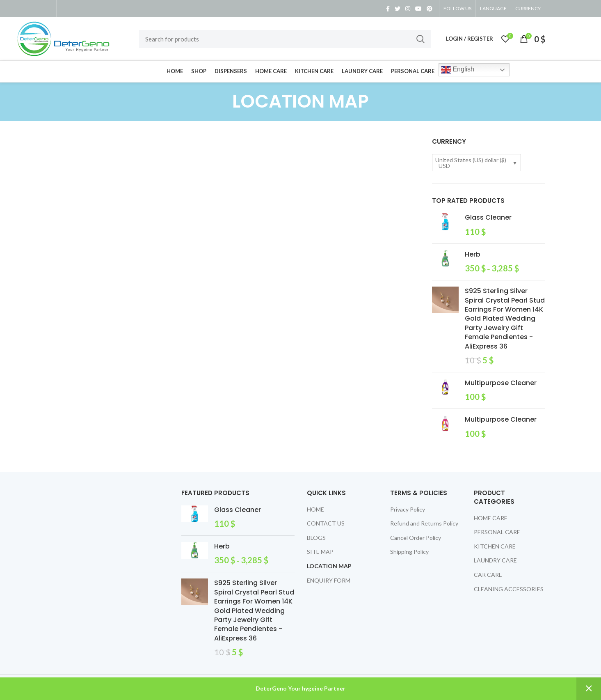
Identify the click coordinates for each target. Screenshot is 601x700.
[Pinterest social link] (430, 9)
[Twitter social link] (398, 9)
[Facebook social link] (388, 9)
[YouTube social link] (418, 9)
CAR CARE (488, 575)
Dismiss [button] (589, 689)
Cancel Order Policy (416, 538)
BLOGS (316, 538)
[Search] (285, 39)
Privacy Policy (408, 509)
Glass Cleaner (488, 218)
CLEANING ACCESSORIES (509, 589)
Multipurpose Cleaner (501, 383)
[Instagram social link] (408, 9)
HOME (315, 509)
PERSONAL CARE (497, 532)
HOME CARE (491, 518)
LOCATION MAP (329, 566)
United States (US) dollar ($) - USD (471, 163)
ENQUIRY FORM (329, 580)
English (458, 70)
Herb (473, 255)
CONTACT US (326, 523)
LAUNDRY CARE (495, 560)
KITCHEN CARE (495, 546)
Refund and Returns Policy (424, 523)
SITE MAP (320, 552)
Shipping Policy (409, 552)
